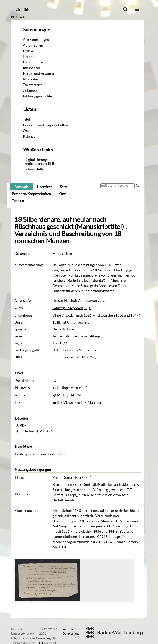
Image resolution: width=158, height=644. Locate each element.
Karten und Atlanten (38, 73)
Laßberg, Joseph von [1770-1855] (40, 454)
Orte (27, 131)
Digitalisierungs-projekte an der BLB (39, 162)
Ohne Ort (60, 315)
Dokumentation (64, 350)
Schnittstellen (35, 169)
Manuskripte (62, 254)
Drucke (28, 51)
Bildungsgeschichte (37, 96)
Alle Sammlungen (36, 40)
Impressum (70, 629)
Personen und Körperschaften (46, 125)
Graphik (29, 57)
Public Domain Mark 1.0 (71, 477)
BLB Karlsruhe (22, 17)
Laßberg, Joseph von (68, 308)
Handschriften (34, 62)
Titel (26, 119)
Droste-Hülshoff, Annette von (75, 300)
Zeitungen (31, 90)
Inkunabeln (32, 68)
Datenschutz (71, 634)
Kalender (30, 136)
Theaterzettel (33, 85)
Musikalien (31, 79)
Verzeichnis (87, 350)
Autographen (33, 45)
